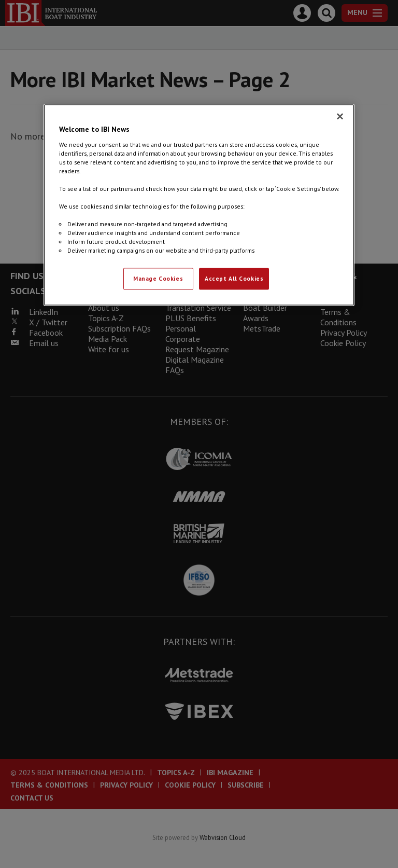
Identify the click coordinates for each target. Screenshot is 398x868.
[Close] (340, 116)
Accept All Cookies (234, 279)
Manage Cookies (158, 279)
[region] (199, 205)
